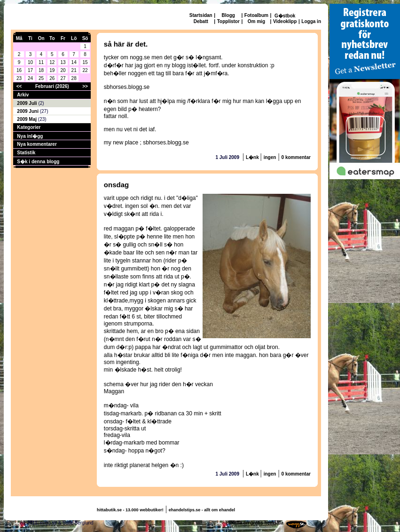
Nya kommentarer (37, 144)
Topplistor (228, 21)
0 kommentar (296, 157)
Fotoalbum (256, 15)
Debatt (201, 21)
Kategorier (29, 127)
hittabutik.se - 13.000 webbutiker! (130, 510)
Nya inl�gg (30, 136)
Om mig (256, 21)
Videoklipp (285, 21)
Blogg (228, 15)
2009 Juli (27, 103)
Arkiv (23, 95)
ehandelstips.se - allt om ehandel (202, 510)
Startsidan (201, 15)
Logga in (311, 21)
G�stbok (285, 16)
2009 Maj (27, 119)
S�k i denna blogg (38, 162)
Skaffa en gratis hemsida (256, 523)
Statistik (26, 153)
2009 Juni (28, 111)
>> (85, 86)
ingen (270, 157)
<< (19, 86)
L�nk (253, 157)
